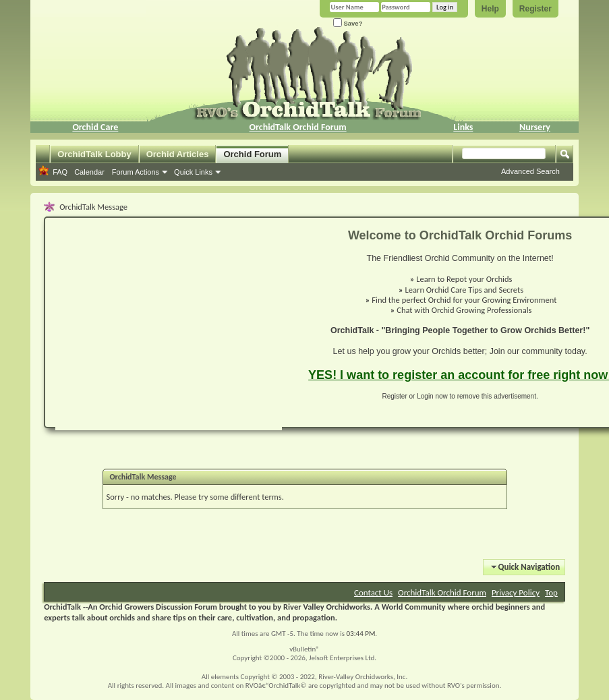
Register (535, 9)
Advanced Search (530, 171)
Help (490, 9)
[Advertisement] (147, 329)
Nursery (535, 127)
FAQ (60, 172)
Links (463, 127)
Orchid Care (95, 127)
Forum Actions (136, 172)
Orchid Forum (252, 154)
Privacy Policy (516, 592)
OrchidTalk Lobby (94, 154)
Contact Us (373, 592)
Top (551, 592)
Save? (348, 23)
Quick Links (193, 172)
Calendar (89, 172)
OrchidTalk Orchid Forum (298, 127)
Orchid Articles (178, 154)
